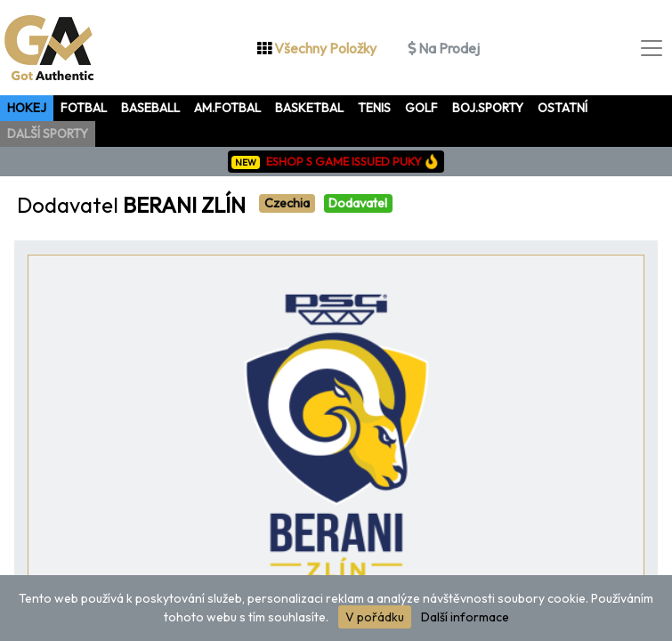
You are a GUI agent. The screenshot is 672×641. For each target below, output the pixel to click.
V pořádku (375, 617)
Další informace (465, 617)
